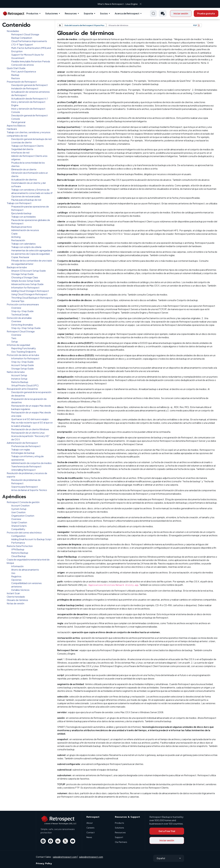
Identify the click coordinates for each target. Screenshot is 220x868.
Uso (13, 573)
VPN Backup (18, 549)
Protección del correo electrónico (24, 533)
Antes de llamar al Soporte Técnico (29, 490)
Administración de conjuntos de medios (31, 463)
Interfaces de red (20, 153)
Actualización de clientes (24, 180)
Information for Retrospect (25, 288)
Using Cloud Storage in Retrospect (29, 294)
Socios (104, 13)
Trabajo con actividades (24, 217)
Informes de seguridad (18, 345)
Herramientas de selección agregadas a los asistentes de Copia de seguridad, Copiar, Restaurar (32, 254)
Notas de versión (16, 603)
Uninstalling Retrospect (23, 470)
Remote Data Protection (20, 546)
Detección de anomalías (19, 318)
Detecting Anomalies (22, 325)
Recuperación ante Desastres (22, 389)
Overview (16, 308)
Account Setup (19, 375)
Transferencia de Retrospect (26, 466)
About (90, 823)
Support (119, 837)
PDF (195, 25)
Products (119, 823)
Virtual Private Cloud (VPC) (25, 385)
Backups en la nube (17, 267)
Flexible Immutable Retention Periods (31, 61)
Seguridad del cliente (22, 149)
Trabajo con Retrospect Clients (27, 146)
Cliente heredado (16, 597)
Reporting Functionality (24, 348)
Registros (16, 576)
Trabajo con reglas (21, 450)
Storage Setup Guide (22, 274)
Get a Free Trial (167, 831)
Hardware (12, 129)
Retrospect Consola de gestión (23, 502)
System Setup (19, 509)
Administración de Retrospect (22, 443)
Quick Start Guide (16, 68)
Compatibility (18, 529)
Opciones (16, 580)
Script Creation (19, 522)
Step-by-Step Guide (22, 311)
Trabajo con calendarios (23, 244)
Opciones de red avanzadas (26, 196)
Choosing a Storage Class (25, 277)
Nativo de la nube (16, 372)
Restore (16, 78)
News (89, 837)
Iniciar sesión (181, 13)
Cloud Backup (19, 556)
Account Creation (20, 506)
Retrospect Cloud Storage (25, 34)
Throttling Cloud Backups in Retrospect (32, 298)
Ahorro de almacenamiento (25, 570)
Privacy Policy (44, 863)
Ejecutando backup (21, 213)
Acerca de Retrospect (127, 13)
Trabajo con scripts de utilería (26, 247)
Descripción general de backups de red (31, 139)
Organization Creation (23, 516)
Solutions (119, 828)
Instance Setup (19, 379)
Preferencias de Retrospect (26, 446)
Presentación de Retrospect (22, 82)
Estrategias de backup (23, 453)
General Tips (18, 301)
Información (17, 566)
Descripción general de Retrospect (29, 85)
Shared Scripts (19, 526)
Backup (15, 75)
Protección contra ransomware (23, 304)
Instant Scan (13, 593)
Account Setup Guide (23, 365)
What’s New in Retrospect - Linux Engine (107, 4)
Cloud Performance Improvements (29, 41)
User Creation (18, 512)
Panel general (18, 122)
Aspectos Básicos (16, 126)
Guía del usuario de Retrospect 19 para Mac (84, 25)
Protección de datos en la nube (23, 355)
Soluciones (52, 13)
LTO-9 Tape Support (22, 45)
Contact (91, 832)
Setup (15, 342)
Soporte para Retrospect (24, 487)
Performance (18, 543)
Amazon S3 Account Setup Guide (28, 271)
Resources (71, 13)
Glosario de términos (17, 600)
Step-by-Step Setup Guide (26, 328)
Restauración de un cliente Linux (28, 433)
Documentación (61, 25)
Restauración (18, 240)
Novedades (13, 31)
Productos (32, 13)
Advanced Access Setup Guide (27, 284)
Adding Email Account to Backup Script (31, 539)
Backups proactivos (22, 227)
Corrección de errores (23, 65)
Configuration (18, 536)
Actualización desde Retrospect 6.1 (30, 99)
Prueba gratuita (206, 13)
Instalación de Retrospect (25, 88)
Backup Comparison (22, 38)
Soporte (88, 13)
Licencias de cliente (21, 142)
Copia (14, 234)
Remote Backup (20, 382)
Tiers (14, 338)
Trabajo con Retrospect (19, 203)
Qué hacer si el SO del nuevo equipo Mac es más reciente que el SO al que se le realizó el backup (32, 423)
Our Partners (121, 842)
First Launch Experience (24, 72)
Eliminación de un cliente (24, 169)
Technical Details (20, 315)
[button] (163, 14)
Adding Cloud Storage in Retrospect (30, 291)
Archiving (16, 237)
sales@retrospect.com (65, 857)
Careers (90, 828)
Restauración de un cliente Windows (30, 429)
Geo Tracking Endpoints (24, 352)
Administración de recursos (25, 230)
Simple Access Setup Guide (26, 281)
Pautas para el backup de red (26, 200)
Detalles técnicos (20, 590)
